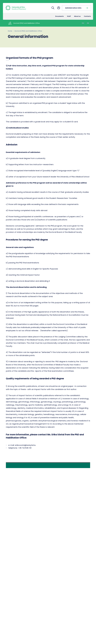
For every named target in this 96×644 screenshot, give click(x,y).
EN (88, 23)
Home (10, 31)
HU (83, 23)
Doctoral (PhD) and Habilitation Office (28, 31)
